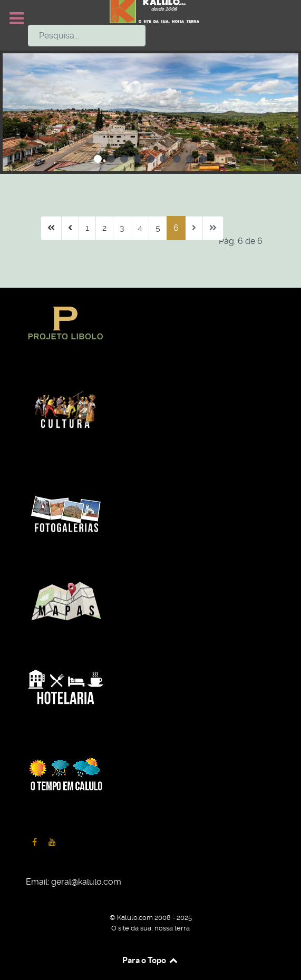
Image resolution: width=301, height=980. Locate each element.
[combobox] (87, 36)
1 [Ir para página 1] (87, 228)
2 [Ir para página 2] (104, 228)
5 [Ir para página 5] (158, 228)
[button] (98, 159)
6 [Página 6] (176, 228)
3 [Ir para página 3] (122, 228)
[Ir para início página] (51, 228)
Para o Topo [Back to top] (150, 960)
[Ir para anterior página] (70, 228)
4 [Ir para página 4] (140, 228)
